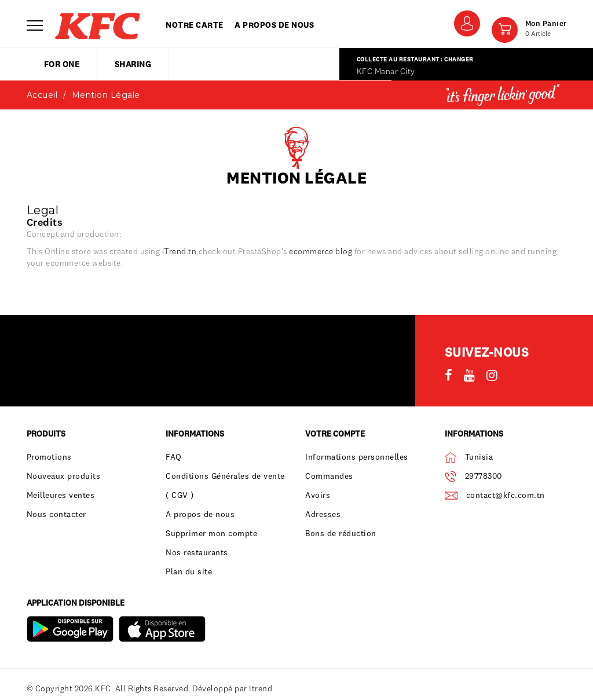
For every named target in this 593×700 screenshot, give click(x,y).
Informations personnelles (357, 457)
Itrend (261, 688)
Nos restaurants (197, 552)
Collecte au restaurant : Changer (415, 59)
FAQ (174, 457)
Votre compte (335, 434)
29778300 (484, 476)
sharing (133, 64)
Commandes (329, 476)
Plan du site (189, 571)
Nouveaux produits (64, 476)
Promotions (49, 457)
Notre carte (195, 25)
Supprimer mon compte (211, 533)
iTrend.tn (180, 251)
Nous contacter (56, 514)
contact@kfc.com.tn (506, 495)
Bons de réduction (341, 533)
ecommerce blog (321, 251)
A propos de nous (274, 25)
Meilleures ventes (61, 495)
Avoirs (318, 495)
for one (62, 64)
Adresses (323, 514)
